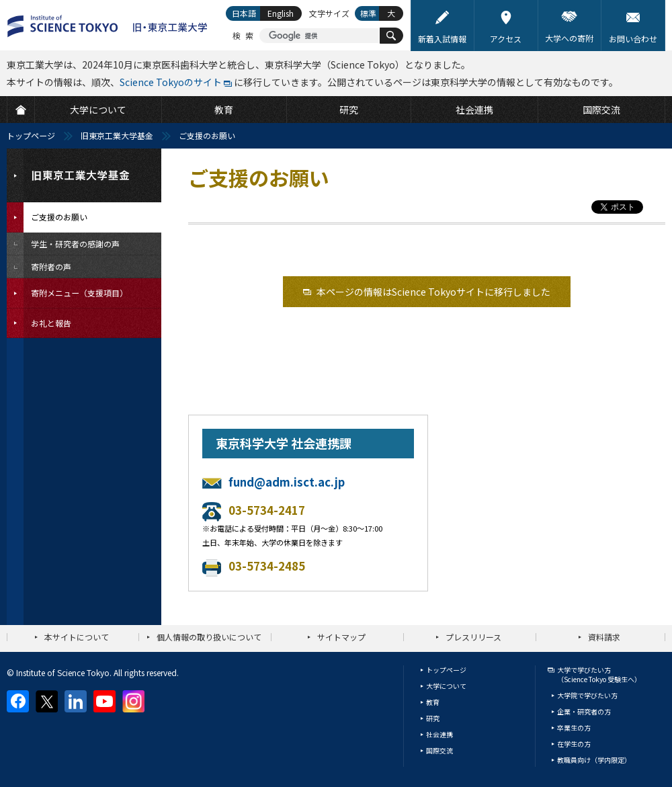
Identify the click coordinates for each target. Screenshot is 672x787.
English (281, 13)
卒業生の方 (574, 728)
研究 (433, 718)
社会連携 (439, 734)
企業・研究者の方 (584, 711)
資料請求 (604, 637)
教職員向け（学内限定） (594, 760)
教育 (433, 702)
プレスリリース (473, 637)
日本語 (244, 13)
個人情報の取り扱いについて (209, 637)
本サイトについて (77, 637)
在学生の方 (574, 744)
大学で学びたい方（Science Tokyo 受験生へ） (599, 674)
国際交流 (439, 750)
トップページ (31, 135)
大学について (446, 686)
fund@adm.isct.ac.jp (287, 482)
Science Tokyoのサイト (171, 82)
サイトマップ (341, 637)
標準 (368, 13)
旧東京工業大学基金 (117, 135)
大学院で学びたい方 (587, 695)
